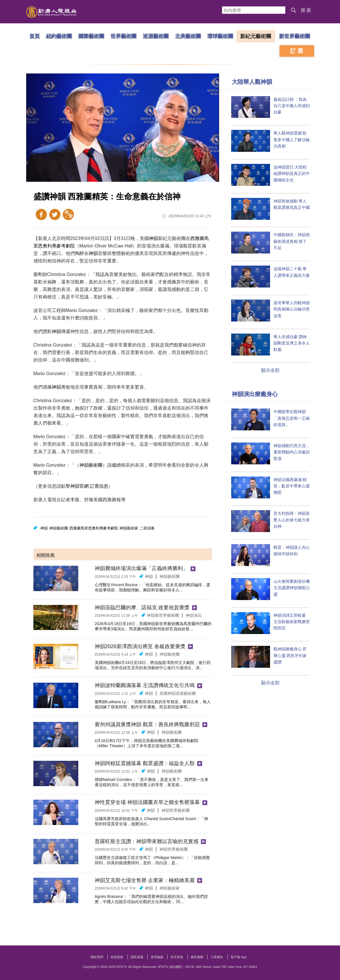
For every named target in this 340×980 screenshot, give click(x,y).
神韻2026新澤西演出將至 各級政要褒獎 (140, 646)
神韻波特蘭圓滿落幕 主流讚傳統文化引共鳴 (145, 685)
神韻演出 (194, 615)
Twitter (55, 214)
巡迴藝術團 (155, 36)
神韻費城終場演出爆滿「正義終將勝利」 (141, 568)
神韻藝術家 (129, 528)
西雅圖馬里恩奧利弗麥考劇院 (94, 528)
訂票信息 (99, 486)
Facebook (41, 214)
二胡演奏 (147, 528)
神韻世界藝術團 (176, 810)
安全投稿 (177, 957)
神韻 (153, 238)
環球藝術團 (220, 36)
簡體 (68, 214)
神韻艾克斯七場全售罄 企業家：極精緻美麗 (145, 880)
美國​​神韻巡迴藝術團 (178, 693)
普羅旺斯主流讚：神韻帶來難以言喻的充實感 (147, 841)
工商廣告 (217, 957)
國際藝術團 (91, 36)
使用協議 (157, 957)
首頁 (34, 36)
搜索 (306, 10)
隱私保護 (137, 957)
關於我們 (97, 957)
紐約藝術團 (59, 36)
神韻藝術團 (91, 465)
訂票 (297, 51)
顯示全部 (270, 370)
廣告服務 (197, 957)
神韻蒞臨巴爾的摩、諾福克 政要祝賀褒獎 (142, 608)
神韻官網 (79, 486)
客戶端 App (239, 957)
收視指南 (117, 957)
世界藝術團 (123, 36)
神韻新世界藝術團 (163, 615)
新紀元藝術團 (256, 36)
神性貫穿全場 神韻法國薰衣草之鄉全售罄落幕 (147, 802)
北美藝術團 (188, 36)
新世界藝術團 (295, 36)
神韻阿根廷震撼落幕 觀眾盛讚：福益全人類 (145, 763)
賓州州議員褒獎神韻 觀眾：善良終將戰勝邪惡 (147, 724)
